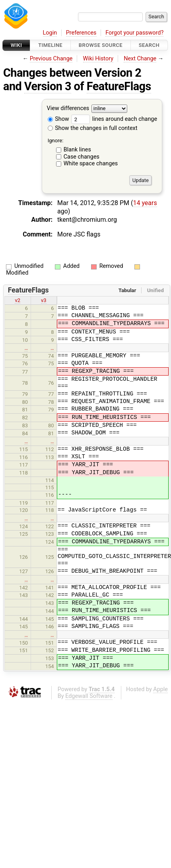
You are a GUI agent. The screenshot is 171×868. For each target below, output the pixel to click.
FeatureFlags (119, 86)
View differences (68, 109)
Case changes (82, 157)
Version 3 (48, 86)
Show (58, 119)
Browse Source (101, 45)
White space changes (91, 164)
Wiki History (98, 59)
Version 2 (118, 73)
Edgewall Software (89, 696)
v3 (44, 300)
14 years (145, 203)
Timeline (50, 45)
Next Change (140, 59)
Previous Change (51, 59)
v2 (17, 300)
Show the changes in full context (93, 128)
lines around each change (114, 119)
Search (149, 45)
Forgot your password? (134, 33)
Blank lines (77, 150)
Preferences (81, 33)
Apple (160, 689)
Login (50, 33)
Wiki (17, 45)
